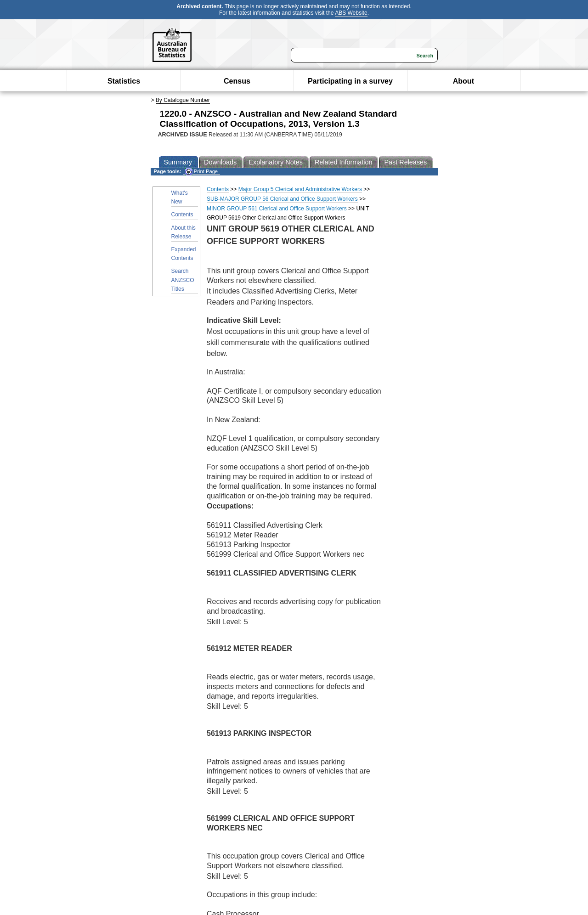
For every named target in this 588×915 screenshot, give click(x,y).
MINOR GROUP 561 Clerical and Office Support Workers (277, 209)
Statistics (124, 81)
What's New (180, 197)
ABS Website (351, 13)
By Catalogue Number (183, 100)
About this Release (184, 232)
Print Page (201, 172)
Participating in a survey (350, 81)
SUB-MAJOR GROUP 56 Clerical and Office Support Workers (282, 199)
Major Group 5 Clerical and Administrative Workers (300, 189)
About (464, 81)
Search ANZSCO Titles (183, 280)
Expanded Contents (184, 254)
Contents (182, 215)
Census (237, 81)
